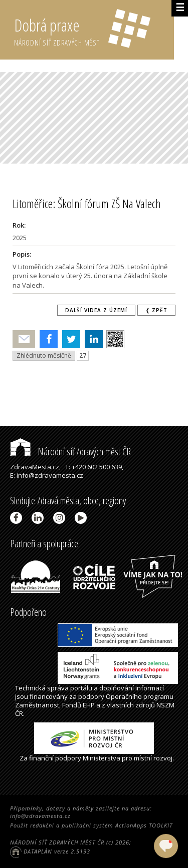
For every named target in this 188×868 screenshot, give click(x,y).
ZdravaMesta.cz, (35, 467)
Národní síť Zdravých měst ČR (70, 452)
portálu (81, 688)
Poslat (24, 339)
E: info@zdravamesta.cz (47, 475)
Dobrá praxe (94, 30)
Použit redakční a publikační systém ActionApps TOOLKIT (91, 825)
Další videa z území (96, 310)
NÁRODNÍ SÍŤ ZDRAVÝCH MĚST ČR (57, 842)
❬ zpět (156, 310)
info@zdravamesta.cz (40, 816)
